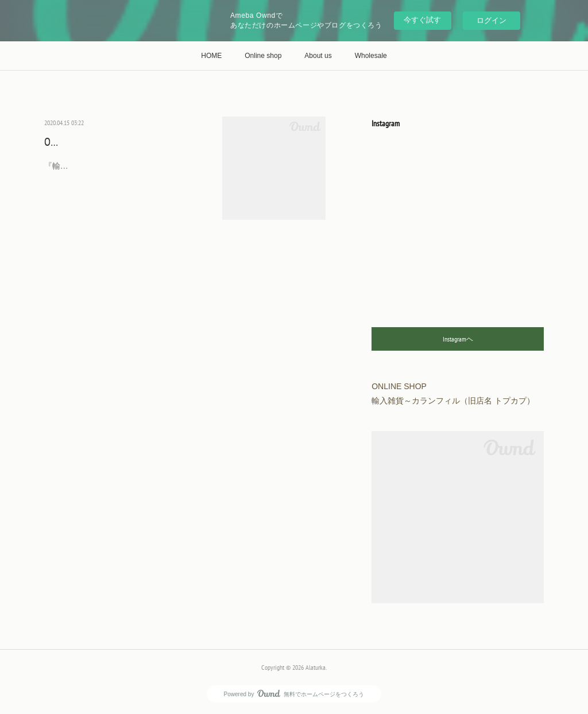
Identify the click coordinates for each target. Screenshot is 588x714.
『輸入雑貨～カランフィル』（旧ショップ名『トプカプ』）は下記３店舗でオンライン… (125, 173)
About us (318, 56)
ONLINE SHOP (73, 142)
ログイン (492, 20)
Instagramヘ (458, 339)
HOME (211, 56)
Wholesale (371, 56)
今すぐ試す (422, 20)
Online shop (263, 56)
